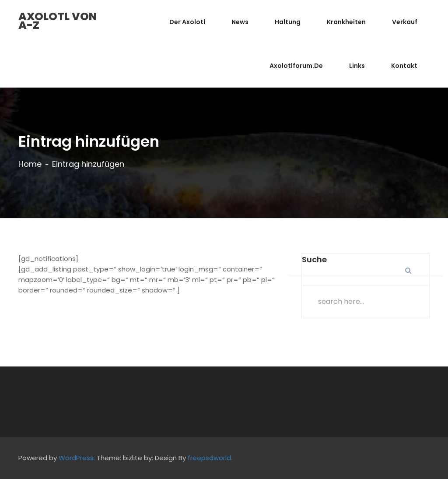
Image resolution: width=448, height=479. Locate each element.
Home (30, 164)
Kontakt (404, 66)
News (240, 22)
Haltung (288, 22)
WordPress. (77, 458)
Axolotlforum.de (296, 66)
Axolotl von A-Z (58, 21)
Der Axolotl (187, 22)
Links (357, 66)
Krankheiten (346, 22)
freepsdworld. (210, 458)
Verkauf (405, 22)
